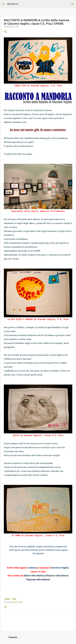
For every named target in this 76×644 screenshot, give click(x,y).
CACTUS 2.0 (12, 4)
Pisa (14, 599)
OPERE (7, 599)
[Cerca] (73, 4)
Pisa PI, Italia (17, 602)
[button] (5, 32)
